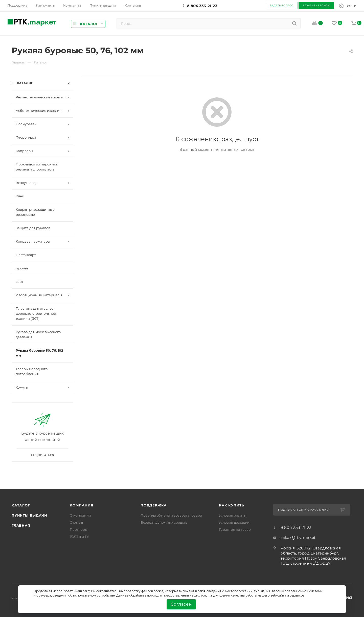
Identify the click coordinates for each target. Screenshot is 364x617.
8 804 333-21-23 (202, 6)
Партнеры (79, 529)
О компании (80, 515)
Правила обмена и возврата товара (171, 515)
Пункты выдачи (29, 515)
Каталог (21, 505)
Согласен (181, 604)
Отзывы (76, 522)
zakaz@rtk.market (298, 537)
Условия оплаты (233, 515)
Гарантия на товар (235, 529)
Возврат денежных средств (164, 522)
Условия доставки (234, 522)
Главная (21, 525)
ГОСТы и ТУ (79, 537)
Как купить (232, 505)
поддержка (154, 505)
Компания (82, 505)
